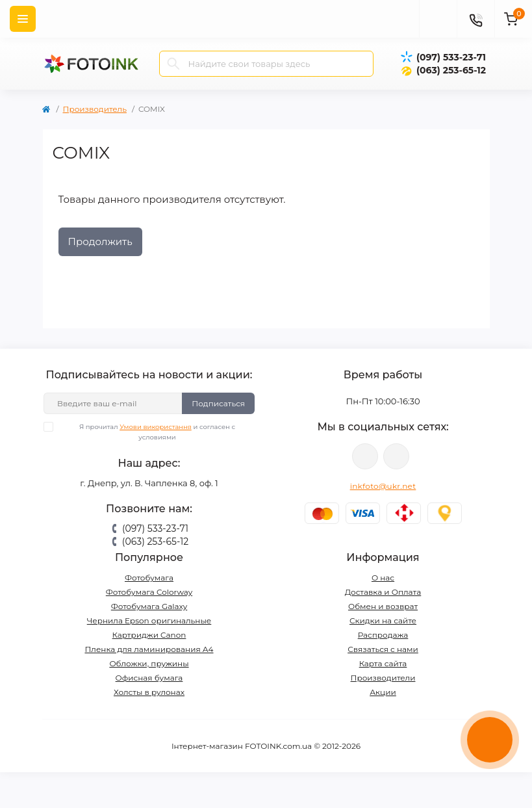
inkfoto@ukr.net (383, 486)
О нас (383, 578)
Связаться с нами (383, 649)
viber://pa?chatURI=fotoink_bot (365, 456)
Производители (383, 678)
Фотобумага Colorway (149, 592)
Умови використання (156, 427)
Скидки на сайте (383, 620)
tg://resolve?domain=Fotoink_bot (396, 456)
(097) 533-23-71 (451, 57)
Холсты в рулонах (149, 692)
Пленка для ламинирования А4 (149, 649)
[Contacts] (475, 19)
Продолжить (100, 241)
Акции (383, 692)
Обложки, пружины (149, 663)
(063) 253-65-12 (451, 70)
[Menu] (23, 19)
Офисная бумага (149, 678)
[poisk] (438, 19)
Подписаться (218, 403)
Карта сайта (383, 663)
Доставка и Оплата (383, 592)
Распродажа (383, 635)
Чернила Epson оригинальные (149, 620)
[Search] (173, 64)
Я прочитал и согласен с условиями (147, 432)
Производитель (95, 109)
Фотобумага (149, 578)
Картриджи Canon (149, 635)
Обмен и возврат (383, 606)
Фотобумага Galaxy (149, 606)
